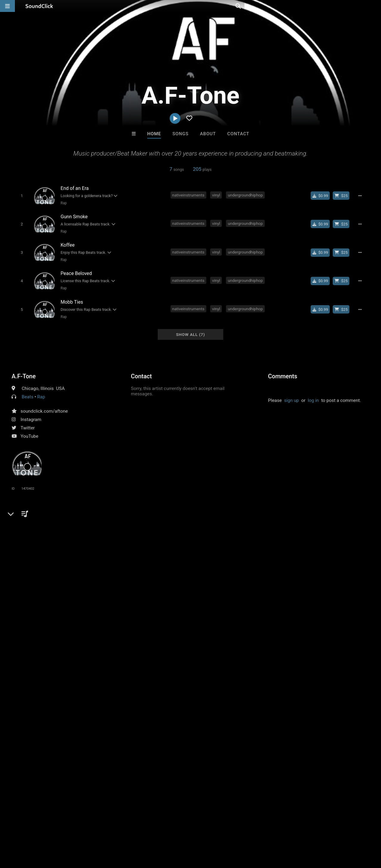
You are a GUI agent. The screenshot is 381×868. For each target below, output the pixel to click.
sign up (292, 394)
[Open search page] (375, 6)
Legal (161, 832)
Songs (181, 134)
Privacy (142, 832)
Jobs (82, 832)
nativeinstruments (189, 195)
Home (154, 134)
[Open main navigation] (7, 6)
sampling (104, 519)
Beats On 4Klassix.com (168, 702)
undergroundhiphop (246, 195)
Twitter (28, 422)
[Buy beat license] (343, 195)
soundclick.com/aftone (44, 405)
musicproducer (73, 519)
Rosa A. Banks (117, 702)
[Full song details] (362, 195)
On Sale (209, 734)
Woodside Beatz (215, 702)
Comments (283, 370)
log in (313, 394)
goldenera (153, 519)
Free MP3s (135, 734)
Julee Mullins (264, 702)
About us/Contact (53, 832)
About (208, 134)
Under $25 (246, 734)
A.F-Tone (24, 370)
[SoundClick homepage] (39, 6)
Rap (62, 203)
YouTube (30, 430)
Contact (238, 134)
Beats (28, 391)
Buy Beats (172, 734)
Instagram (31, 413)
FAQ (25, 832)
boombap (128, 519)
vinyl (217, 195)
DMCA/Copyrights (111, 832)
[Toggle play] (20, 195)
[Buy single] (322, 195)
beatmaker (180, 519)
